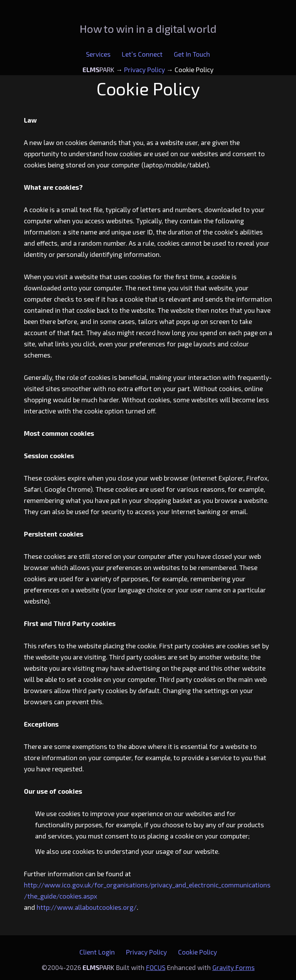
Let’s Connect (142, 54)
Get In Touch (192, 54)
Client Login (97, 952)
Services (98, 54)
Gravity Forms (234, 967)
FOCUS (156, 967)
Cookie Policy (198, 952)
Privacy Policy (146, 952)
